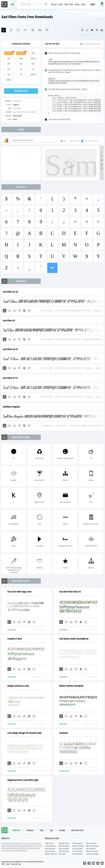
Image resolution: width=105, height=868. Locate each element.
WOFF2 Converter (92, 846)
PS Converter (91, 849)
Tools (83, 5)
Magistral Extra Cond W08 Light (23, 780)
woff (21, 59)
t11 (21, 75)
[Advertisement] (22, 163)
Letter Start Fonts (77, 830)
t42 (9, 75)
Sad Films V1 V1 (10, 378)
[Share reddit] (87, 30)
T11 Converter (77, 851)
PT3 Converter (78, 849)
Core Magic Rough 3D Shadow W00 (25, 733)
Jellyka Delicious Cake (18, 686)
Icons (61, 5)
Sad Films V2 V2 (10, 292)
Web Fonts (17, 830)
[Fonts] (47, 30)
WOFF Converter (78, 846)
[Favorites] (11, 30)
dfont (33, 75)
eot (9, 59)
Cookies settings (92, 854)
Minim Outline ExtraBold (71, 686)
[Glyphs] (25, 30)
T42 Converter (64, 851)
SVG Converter (50, 846)
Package (62, 830)
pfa (21, 64)
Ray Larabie (17, 116)
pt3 (9, 69)
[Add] (4, 30)
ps (21, 69)
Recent (54, 5)
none (9, 80)
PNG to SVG (49, 843)
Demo (77, 5)
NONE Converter (51, 854)
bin (33, 64)
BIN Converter (64, 849)
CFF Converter (50, 851)
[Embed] (24, 311)
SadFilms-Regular (11, 407)
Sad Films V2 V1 (10, 349)
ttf (9, 53)
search (46, 4)
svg (33, 53)
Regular (16, 105)
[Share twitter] (92, 30)
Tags (51, 830)
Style (42, 830)
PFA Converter (50, 849)
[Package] (33, 30)
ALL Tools (62, 854)
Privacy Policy (78, 854)
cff (33, 69)
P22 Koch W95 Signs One (20, 592)
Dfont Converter (92, 851)
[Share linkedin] (102, 30)
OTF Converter (91, 843)
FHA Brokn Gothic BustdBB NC (74, 639)
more (52, 268)
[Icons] (40, 30)
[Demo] (18, 30)
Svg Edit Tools (64, 843)
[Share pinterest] (97, 30)
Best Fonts (69, 5)
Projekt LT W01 (15, 639)
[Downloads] (14, 311)
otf (9, 64)
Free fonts (5, 5)
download (21, 91)
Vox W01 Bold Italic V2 (70, 592)
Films (15, 120)
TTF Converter (78, 843)
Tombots (64, 733)
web (21, 53)
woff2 (33, 59)
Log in (93, 4)
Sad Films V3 (9, 321)
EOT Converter (64, 846)
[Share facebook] (82, 30)
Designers (30, 830)
